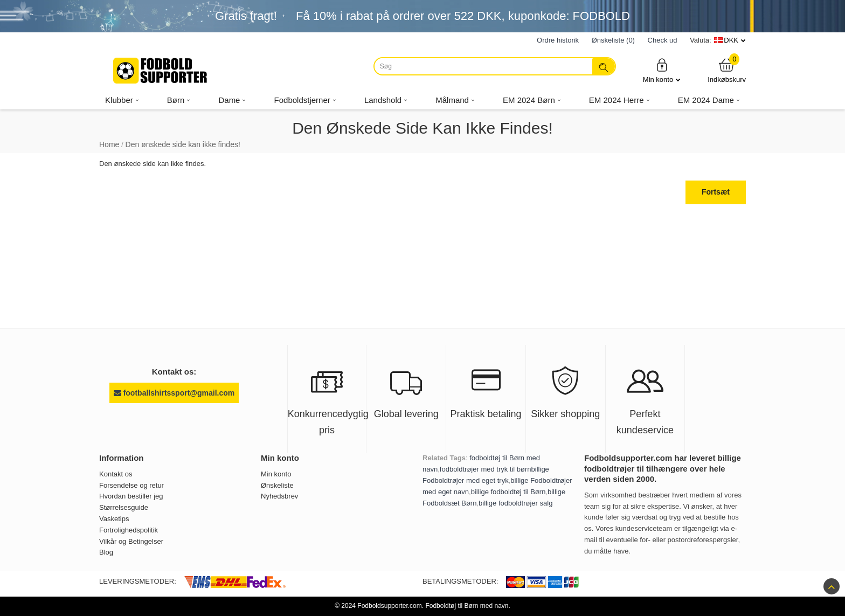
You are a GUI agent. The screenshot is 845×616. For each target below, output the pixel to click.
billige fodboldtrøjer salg (515, 503)
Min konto (662, 70)
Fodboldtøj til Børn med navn (467, 606)
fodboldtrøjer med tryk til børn (486, 469)
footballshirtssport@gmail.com (174, 393)
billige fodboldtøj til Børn (508, 492)
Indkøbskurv (727, 70)
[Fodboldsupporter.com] (161, 71)
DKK (731, 40)
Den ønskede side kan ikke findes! (183, 144)
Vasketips (114, 519)
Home (109, 144)
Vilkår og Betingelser (131, 541)
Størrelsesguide (124, 507)
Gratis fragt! (246, 16)
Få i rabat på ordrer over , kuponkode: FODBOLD (463, 16)
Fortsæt (716, 192)
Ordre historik (558, 40)
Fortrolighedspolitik (129, 530)
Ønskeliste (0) (613, 40)
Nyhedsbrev (279, 496)
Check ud (663, 40)
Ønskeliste (277, 485)
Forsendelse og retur (131, 485)
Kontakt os (116, 474)
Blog (106, 552)
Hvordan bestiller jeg (131, 496)
